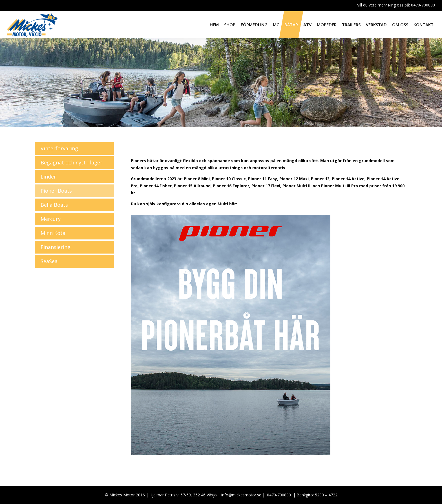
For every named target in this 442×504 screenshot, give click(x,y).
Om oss (400, 25)
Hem (214, 25)
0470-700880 (423, 5)
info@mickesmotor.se (241, 495)
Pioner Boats (56, 191)
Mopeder (327, 25)
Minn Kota (53, 233)
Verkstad (376, 25)
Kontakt (424, 25)
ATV (307, 25)
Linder (48, 177)
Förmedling (254, 25)
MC (276, 25)
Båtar (291, 25)
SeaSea (49, 261)
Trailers (351, 25)
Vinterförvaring (59, 148)
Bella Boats (54, 205)
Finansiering (56, 247)
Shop (230, 25)
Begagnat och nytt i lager (71, 162)
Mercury (51, 219)
